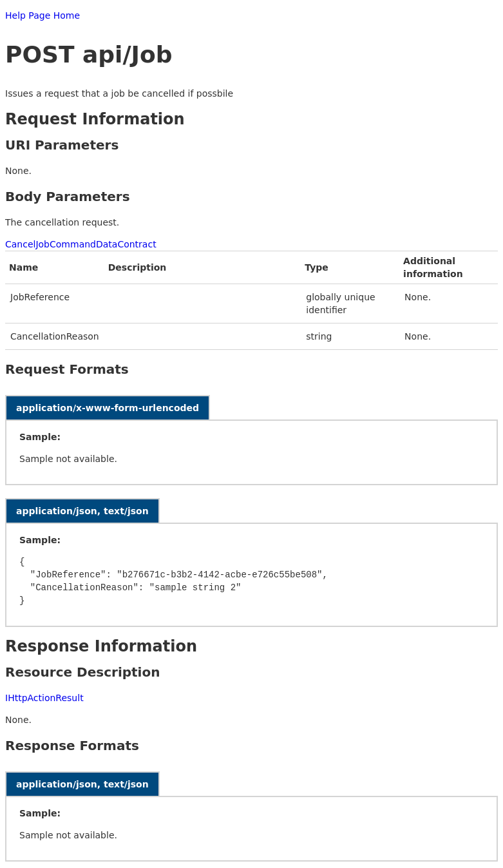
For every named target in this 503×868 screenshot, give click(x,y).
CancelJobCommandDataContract (81, 244)
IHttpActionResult (44, 698)
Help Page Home (43, 15)
